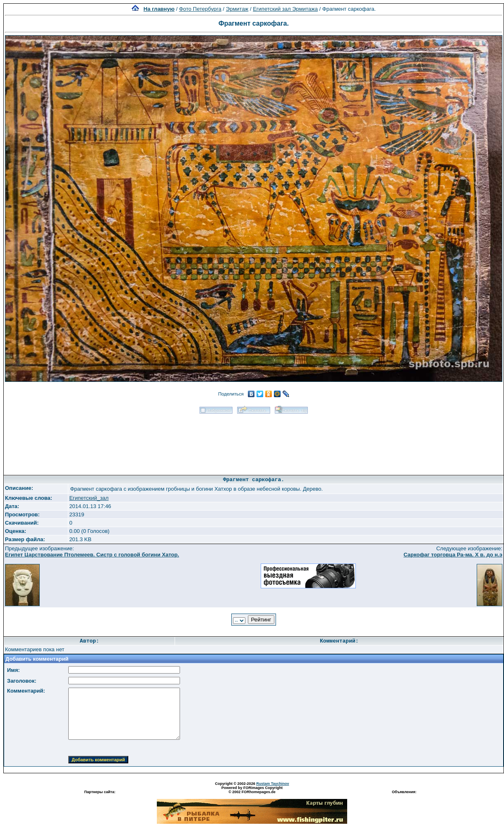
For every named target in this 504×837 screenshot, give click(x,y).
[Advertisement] (254, 442)
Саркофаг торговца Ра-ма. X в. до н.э (453, 555)
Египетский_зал (89, 498)
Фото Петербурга (200, 9)
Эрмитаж (237, 9)
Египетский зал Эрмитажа (285, 9)
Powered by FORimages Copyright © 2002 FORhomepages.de (252, 790)
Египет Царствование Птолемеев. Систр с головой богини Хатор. (92, 555)
